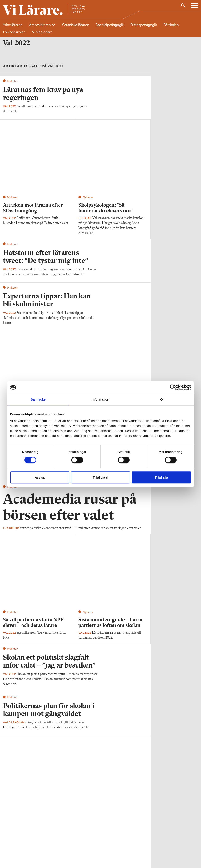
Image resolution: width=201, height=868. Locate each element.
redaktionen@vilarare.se (18, 845)
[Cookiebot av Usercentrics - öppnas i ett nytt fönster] (173, 387)
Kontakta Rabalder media (93, 841)
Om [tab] (163, 399)
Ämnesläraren (40, 25)
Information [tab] (101, 399)
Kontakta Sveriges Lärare (159, 847)
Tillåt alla (161, 477)
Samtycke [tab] (38, 399)
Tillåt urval (100, 477)
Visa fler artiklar (75, 589)
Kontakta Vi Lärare (15, 839)
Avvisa (40, 477)
